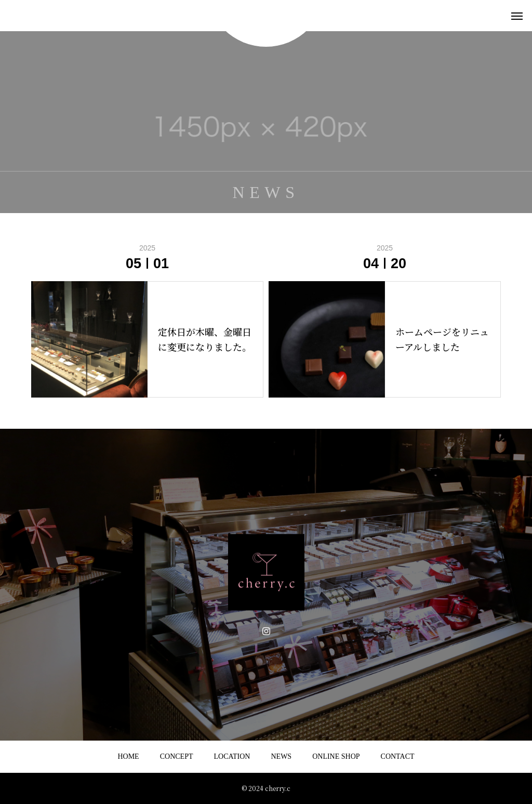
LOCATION (232, 756)
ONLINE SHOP (336, 756)
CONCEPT (177, 756)
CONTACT (398, 756)
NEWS (281, 756)
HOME (128, 756)
